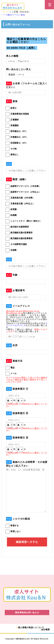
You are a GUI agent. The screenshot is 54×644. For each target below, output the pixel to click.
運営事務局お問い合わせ (27, 612)
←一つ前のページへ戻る (13, 15)
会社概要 (46, 629)
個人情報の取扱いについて (31, 627)
